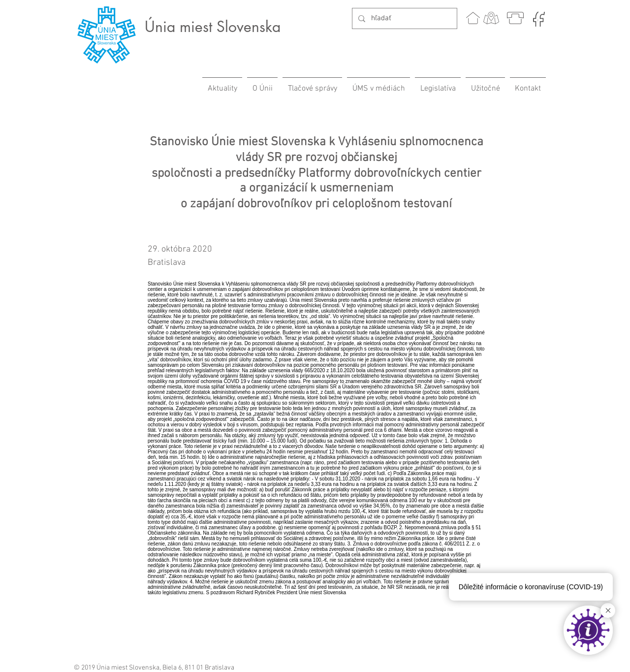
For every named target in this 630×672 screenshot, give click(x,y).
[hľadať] (404, 18)
